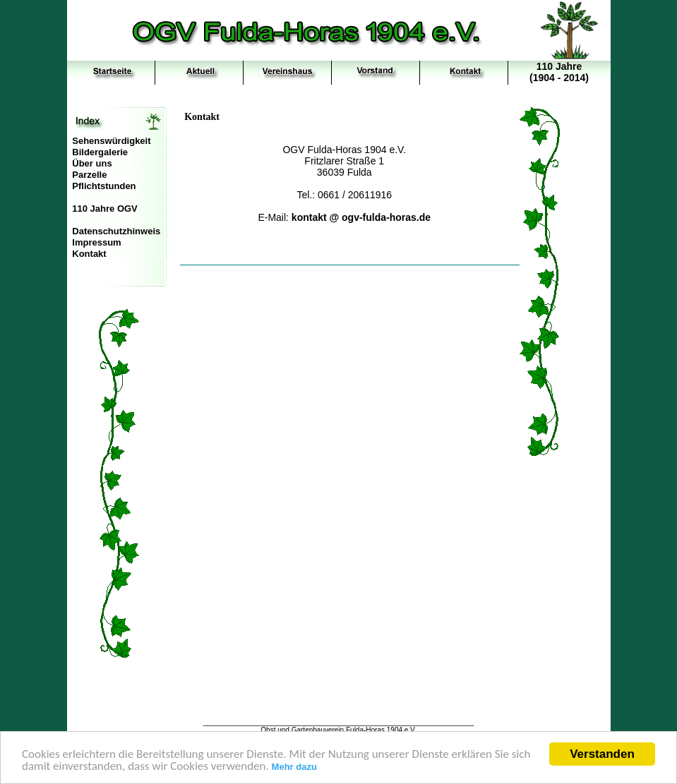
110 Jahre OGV (105, 209)
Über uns (92, 163)
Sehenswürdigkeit (111, 141)
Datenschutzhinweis (116, 231)
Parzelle (89, 175)
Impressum (96, 242)
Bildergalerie (100, 152)
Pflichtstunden (104, 186)
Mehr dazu (294, 767)
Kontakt (89, 254)
